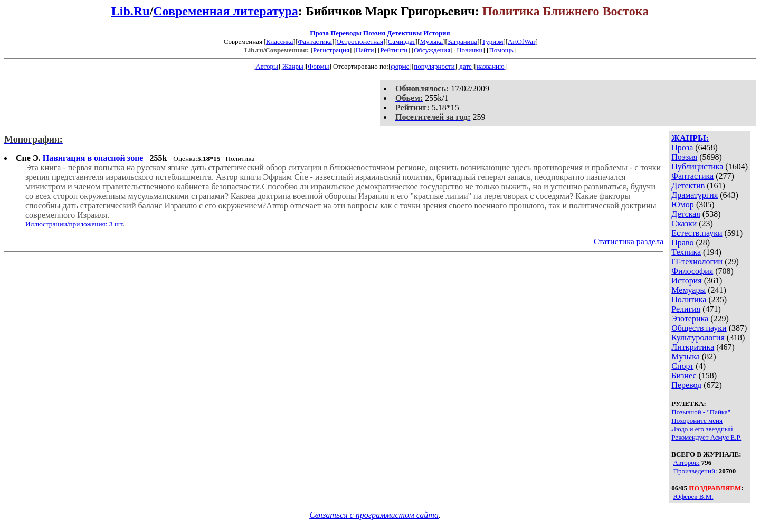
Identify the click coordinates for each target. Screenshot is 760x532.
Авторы (267, 66)
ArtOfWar (521, 41)
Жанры (293, 66)
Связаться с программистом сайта (374, 515)
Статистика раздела (629, 241)
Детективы (404, 33)
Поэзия (374, 33)
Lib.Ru (131, 11)
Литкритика (693, 347)
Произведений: (695, 471)
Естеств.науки (697, 233)
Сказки (684, 224)
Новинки (469, 50)
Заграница (463, 41)
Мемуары (688, 290)
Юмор (683, 205)
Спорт (682, 366)
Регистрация (331, 50)
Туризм (492, 41)
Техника (686, 252)
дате (465, 66)
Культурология (698, 338)
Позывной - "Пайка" (701, 412)
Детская (686, 214)
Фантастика (315, 41)
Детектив (688, 186)
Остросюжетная (360, 41)
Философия (692, 271)
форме (400, 66)
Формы (318, 66)
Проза (319, 33)
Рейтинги (394, 50)
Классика (279, 41)
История (436, 33)
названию (491, 66)
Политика (689, 300)
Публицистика (697, 167)
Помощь (501, 50)
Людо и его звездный (702, 429)
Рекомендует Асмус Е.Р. (706, 437)
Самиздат (402, 41)
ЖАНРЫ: (690, 138)
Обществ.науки (699, 328)
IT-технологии (697, 262)
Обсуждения (432, 50)
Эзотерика (690, 319)
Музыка (432, 41)
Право (682, 243)
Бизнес (684, 376)
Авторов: (687, 463)
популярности (434, 66)
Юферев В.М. (693, 496)
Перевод (686, 385)
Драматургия (695, 195)
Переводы (346, 33)
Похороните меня (697, 420)
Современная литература (226, 11)
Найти (365, 50)
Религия (686, 309)
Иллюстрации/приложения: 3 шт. (75, 224)
